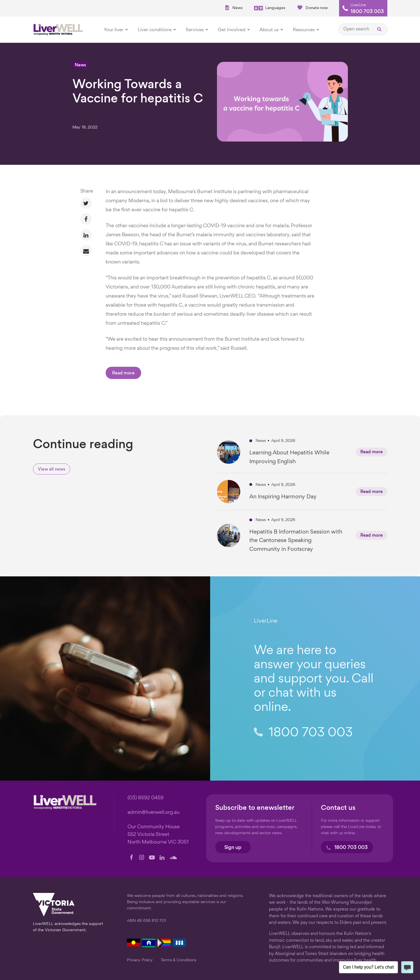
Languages (269, 8)
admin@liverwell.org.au (153, 813)
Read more (123, 373)
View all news (52, 470)
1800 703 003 (367, 12)
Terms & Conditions (178, 960)
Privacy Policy (140, 960)
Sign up (233, 848)
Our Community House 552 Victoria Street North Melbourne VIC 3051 (158, 835)
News (233, 8)
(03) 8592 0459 (146, 798)
